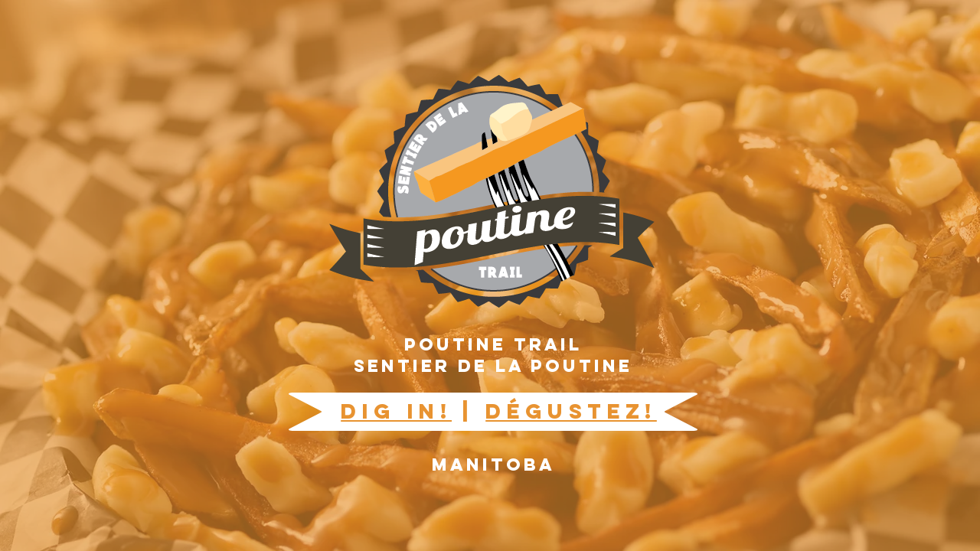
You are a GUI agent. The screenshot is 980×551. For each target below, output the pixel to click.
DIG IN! (396, 411)
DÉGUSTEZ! (571, 411)
